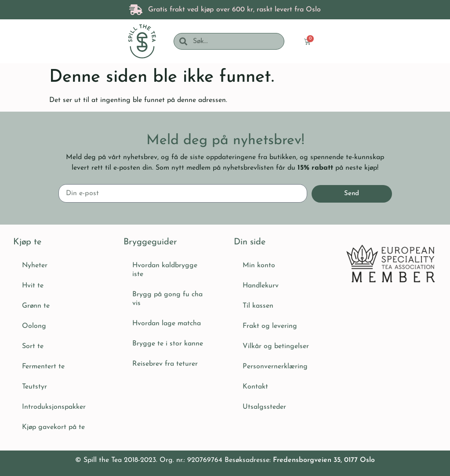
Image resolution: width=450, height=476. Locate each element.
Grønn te (36, 306)
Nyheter (35, 265)
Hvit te (33, 286)
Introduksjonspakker (54, 407)
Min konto (259, 265)
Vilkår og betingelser (276, 346)
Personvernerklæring (275, 367)
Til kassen (258, 306)
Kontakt (255, 387)
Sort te (33, 346)
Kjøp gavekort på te (53, 427)
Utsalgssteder (264, 407)
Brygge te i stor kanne (168, 344)
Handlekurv (261, 286)
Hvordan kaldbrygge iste (165, 270)
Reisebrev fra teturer (165, 364)
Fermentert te (43, 367)
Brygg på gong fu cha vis (167, 299)
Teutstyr (34, 387)
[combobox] (235, 41)
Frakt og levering (270, 326)
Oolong (34, 326)
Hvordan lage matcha (167, 323)
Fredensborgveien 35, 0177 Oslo (324, 460)
